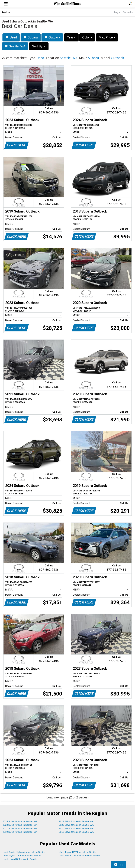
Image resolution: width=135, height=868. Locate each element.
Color (87, 37)
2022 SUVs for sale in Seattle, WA (76, 825)
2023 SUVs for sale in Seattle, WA (20, 825)
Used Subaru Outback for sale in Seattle (79, 856)
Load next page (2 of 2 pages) (67, 797)
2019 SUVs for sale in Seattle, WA (20, 832)
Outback (52, 37)
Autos (6, 12)
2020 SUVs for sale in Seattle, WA (76, 828)
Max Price (107, 37)
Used (11, 37)
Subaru (31, 37)
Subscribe (128, 12)
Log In (117, 12)
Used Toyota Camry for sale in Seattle (22, 856)
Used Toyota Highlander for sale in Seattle (24, 852)
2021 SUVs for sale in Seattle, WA (20, 828)
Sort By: (39, 46)
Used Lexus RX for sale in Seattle (20, 859)
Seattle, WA (15, 46)
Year (71, 37)
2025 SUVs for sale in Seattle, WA (20, 821)
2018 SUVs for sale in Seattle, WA (76, 832)
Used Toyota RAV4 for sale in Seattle (78, 852)
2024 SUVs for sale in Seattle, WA (76, 821)
